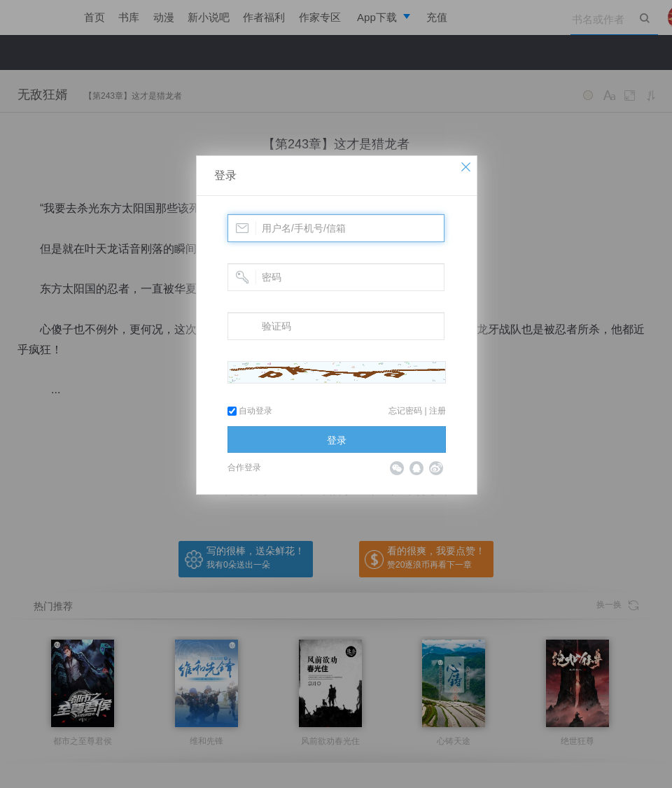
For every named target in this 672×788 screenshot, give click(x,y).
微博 (436, 468)
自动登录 (250, 411)
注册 (437, 411)
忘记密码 (405, 411)
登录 (225, 175)
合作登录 (244, 467)
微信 (397, 468)
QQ (416, 468)
